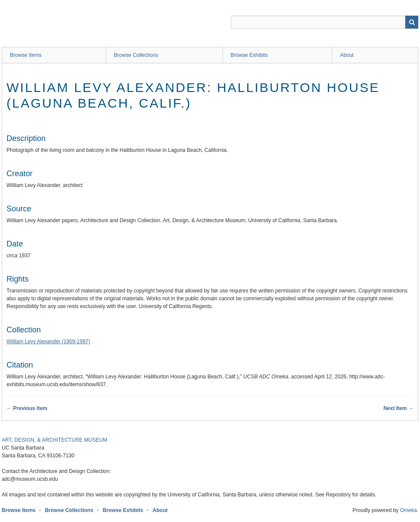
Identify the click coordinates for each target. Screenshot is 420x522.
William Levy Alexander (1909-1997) (48, 341)
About (347, 55)
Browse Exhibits (249, 55)
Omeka (409, 510)
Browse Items (26, 55)
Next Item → (399, 408)
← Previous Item (27, 408)
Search (412, 22)
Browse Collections (136, 55)
